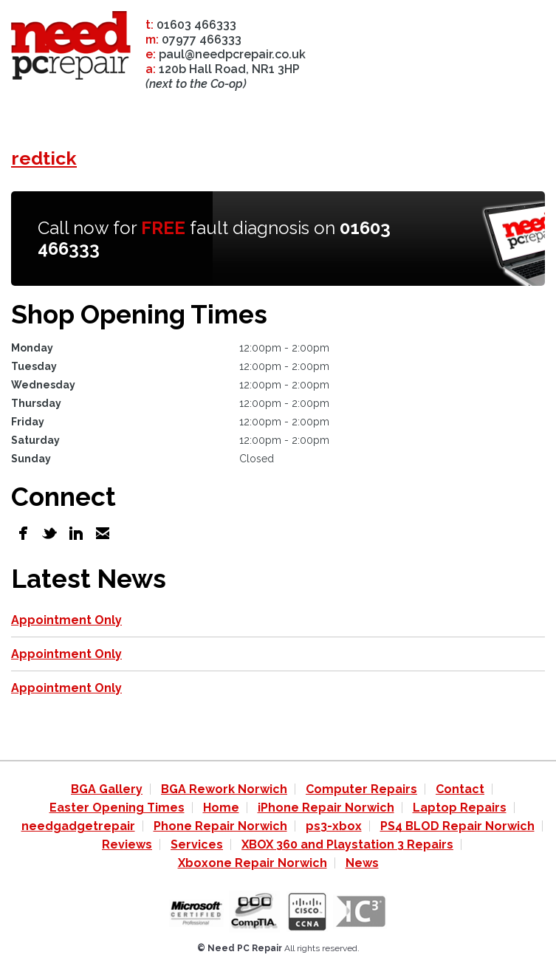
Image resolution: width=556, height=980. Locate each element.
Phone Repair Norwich (220, 826)
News (362, 863)
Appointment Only (66, 620)
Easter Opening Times (117, 808)
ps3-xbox (334, 826)
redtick (44, 158)
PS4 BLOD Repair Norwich (457, 826)
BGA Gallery (107, 789)
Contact (460, 789)
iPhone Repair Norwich (326, 808)
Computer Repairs (361, 789)
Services (197, 844)
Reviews (127, 844)
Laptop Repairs (460, 808)
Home (221, 808)
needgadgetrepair (78, 826)
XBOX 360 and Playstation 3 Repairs (347, 844)
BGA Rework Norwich (224, 789)
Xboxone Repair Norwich (253, 863)
